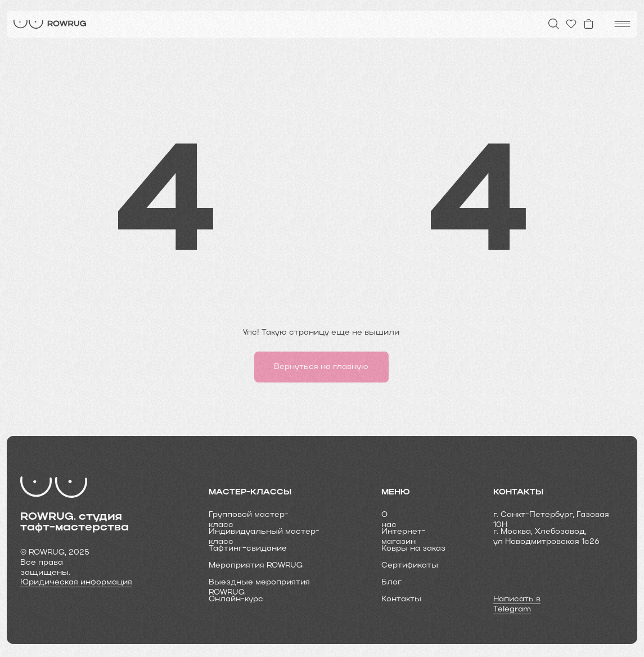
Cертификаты (410, 566)
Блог (391, 582)
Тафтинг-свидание (248, 549)
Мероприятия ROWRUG (256, 566)
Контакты (401, 599)
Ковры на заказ (413, 549)
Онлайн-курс (236, 599)
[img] (50, 24)
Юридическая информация (76, 582)
